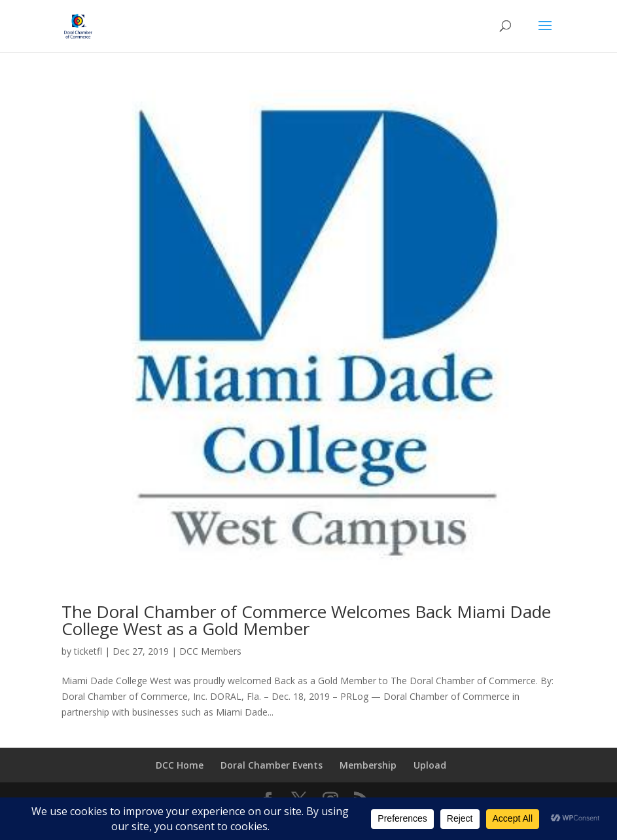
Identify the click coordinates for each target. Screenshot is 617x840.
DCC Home (180, 765)
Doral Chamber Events (272, 765)
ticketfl (88, 651)
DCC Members (210, 651)
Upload (430, 765)
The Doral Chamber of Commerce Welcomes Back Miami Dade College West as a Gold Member (306, 620)
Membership (368, 765)
